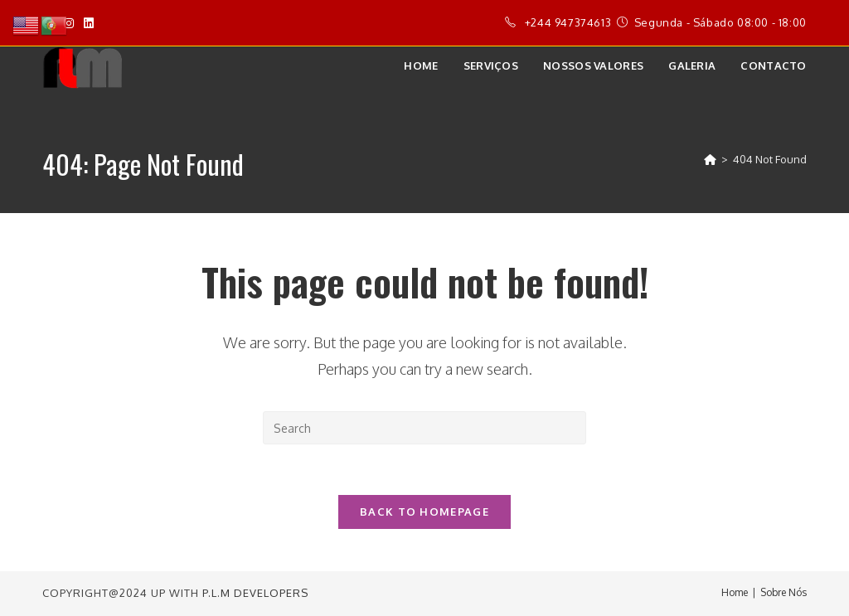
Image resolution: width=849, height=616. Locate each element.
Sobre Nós (784, 592)
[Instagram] (69, 23)
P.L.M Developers (255, 593)
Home (735, 592)
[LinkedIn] (89, 23)
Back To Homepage (424, 512)
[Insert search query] (424, 428)
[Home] (710, 159)
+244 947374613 (568, 22)
